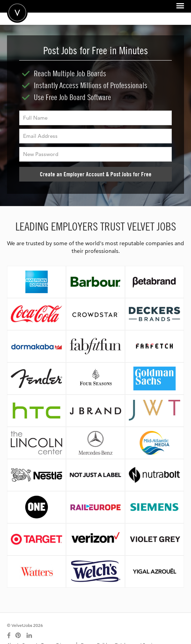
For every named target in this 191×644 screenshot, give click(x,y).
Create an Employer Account (96, 174)
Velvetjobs (17, 12)
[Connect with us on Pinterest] (19, 635)
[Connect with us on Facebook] (9, 635)
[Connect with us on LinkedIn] (30, 635)
